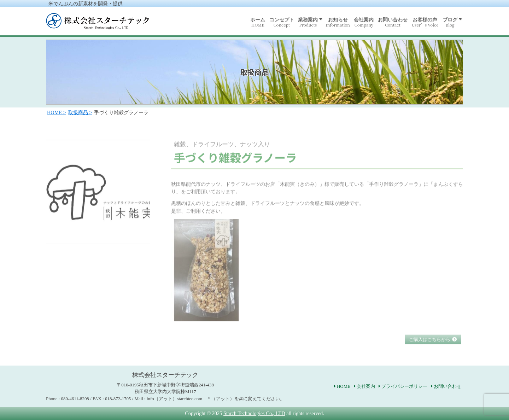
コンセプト (282, 22)
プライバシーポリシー (404, 386)
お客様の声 (425, 22)
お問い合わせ (393, 22)
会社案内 (364, 22)
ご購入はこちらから (430, 346)
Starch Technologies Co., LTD (254, 413)
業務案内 (308, 22)
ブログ (450, 22)
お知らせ (338, 22)
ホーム (258, 22)
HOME (344, 386)
